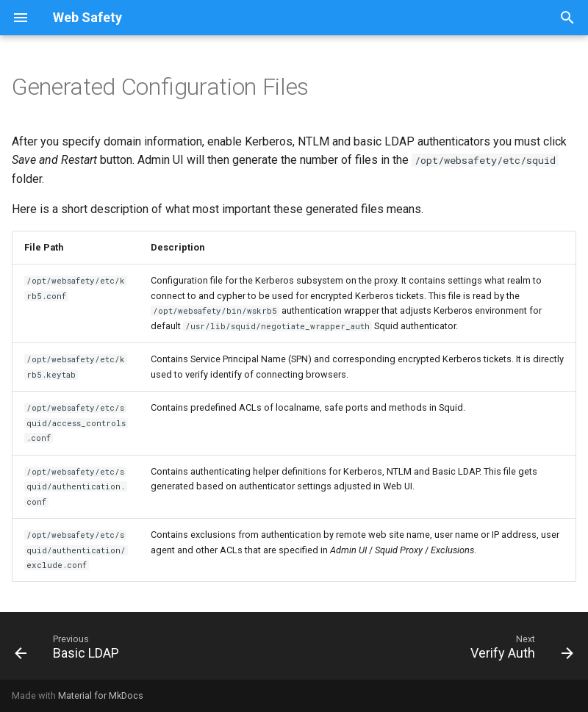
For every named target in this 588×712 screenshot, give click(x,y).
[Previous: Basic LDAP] (70, 650)
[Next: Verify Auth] (519, 650)
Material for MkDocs (101, 695)
